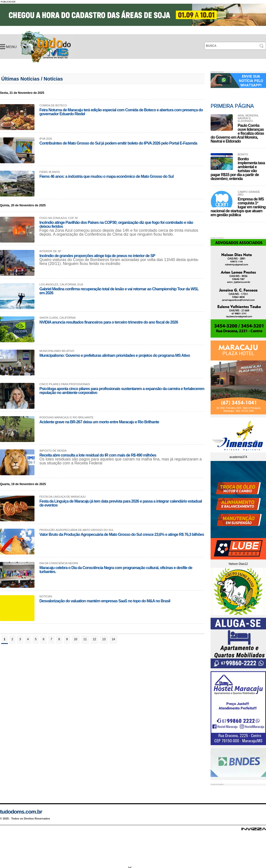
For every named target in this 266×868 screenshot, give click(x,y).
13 (104, 639)
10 (75, 639)
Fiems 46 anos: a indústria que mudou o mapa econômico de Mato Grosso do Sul (107, 176)
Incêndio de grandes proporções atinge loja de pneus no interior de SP (97, 256)
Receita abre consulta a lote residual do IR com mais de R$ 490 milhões (98, 455)
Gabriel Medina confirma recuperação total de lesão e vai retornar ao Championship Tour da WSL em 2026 (119, 291)
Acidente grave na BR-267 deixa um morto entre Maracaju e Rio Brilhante (99, 422)
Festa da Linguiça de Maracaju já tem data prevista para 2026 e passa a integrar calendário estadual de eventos (121, 503)
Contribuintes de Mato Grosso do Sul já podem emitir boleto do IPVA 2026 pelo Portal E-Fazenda (118, 143)
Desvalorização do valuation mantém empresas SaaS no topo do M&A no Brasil (105, 601)
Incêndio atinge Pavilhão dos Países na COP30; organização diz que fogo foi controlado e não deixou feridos (116, 224)
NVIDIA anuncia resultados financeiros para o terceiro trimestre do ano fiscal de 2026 (109, 322)
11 (85, 639)
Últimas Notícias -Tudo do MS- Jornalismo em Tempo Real (46, 47)
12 (94, 639)
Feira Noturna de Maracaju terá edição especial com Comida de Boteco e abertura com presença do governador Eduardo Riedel (121, 112)
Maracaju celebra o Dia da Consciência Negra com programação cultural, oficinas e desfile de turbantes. (116, 570)
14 (113, 639)
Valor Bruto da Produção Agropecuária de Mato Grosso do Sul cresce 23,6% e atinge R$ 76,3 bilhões (122, 534)
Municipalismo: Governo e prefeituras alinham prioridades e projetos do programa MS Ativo (115, 355)
